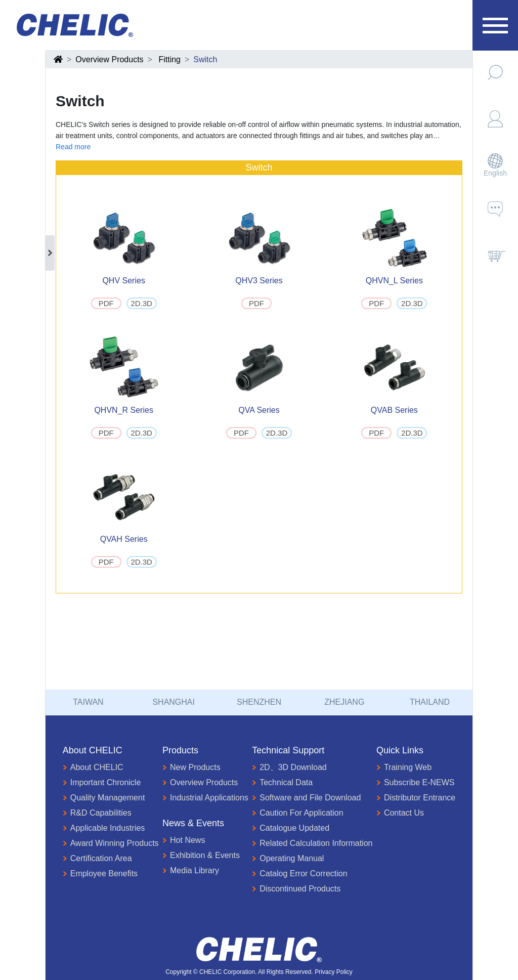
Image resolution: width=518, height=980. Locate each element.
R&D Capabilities (97, 813)
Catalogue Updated (291, 828)
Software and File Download (306, 798)
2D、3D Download (289, 768)
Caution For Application (297, 813)
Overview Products (109, 59)
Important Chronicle (102, 783)
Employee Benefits (100, 874)
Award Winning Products (111, 843)
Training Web (404, 768)
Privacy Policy (334, 972)
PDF (106, 303)
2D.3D (141, 303)
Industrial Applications (205, 798)
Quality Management (104, 798)
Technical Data (282, 783)
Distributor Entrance (416, 798)
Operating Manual (288, 859)
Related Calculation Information (312, 843)
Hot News (184, 840)
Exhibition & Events (201, 856)
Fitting (169, 59)
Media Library (191, 871)
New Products (191, 768)
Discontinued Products (296, 889)
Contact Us (400, 813)
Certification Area (97, 859)
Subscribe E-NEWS (416, 783)
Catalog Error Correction (299, 874)
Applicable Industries (104, 828)
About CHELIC (93, 768)
